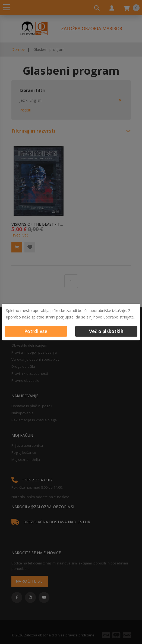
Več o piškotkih (106, 331)
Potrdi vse (36, 331)
